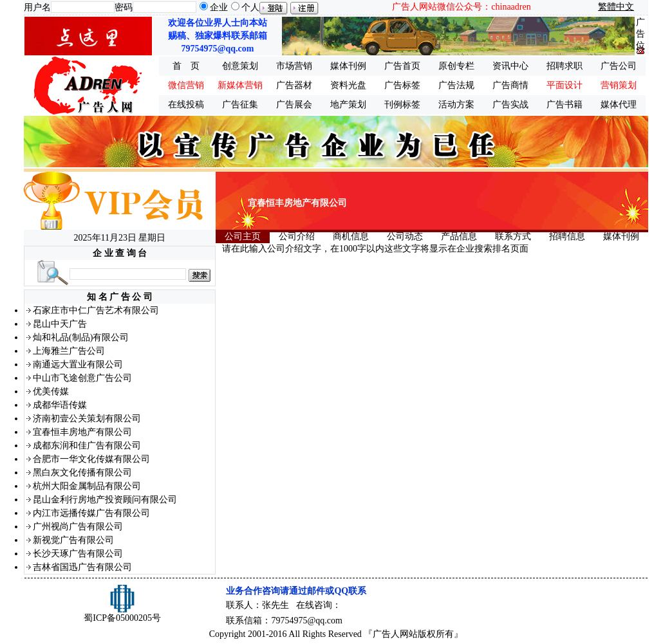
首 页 (186, 66)
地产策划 (348, 105)
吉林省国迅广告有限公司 (82, 567)
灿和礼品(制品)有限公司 (81, 337)
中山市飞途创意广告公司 (82, 378)
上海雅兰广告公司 (69, 351)
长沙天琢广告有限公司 (78, 554)
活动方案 (456, 105)
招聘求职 (565, 66)
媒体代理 (619, 105)
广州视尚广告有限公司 (78, 527)
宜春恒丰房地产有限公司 (82, 432)
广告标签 (402, 85)
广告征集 (240, 105)
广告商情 (510, 85)
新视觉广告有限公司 (73, 540)
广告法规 (456, 85)
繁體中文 (616, 7)
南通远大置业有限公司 (78, 364)
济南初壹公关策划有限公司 (87, 419)
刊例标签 (402, 105)
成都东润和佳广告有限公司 (87, 446)
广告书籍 (565, 105)
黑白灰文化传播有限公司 (82, 473)
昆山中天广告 (60, 324)
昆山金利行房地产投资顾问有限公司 (105, 500)
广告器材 (294, 85)
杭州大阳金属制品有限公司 (87, 486)
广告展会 (294, 105)
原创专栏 (456, 66)
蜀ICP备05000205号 (122, 618)
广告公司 (619, 66)
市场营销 (294, 66)
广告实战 (510, 105)
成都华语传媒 (60, 405)
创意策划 (240, 66)
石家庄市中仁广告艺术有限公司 (96, 310)
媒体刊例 (348, 66)
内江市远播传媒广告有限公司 (91, 513)
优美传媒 (51, 391)
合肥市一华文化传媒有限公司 (91, 459)
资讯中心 (510, 66)
